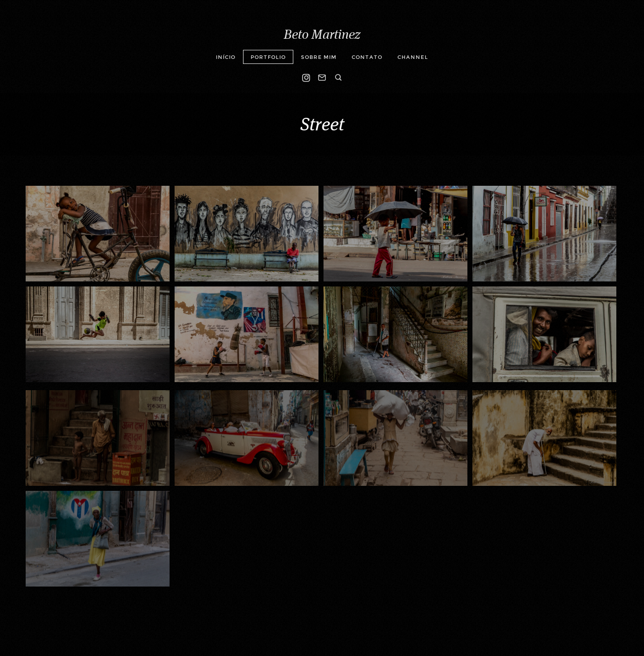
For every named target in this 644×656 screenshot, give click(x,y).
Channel (413, 57)
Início (226, 57)
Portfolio (268, 57)
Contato (367, 57)
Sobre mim (319, 57)
